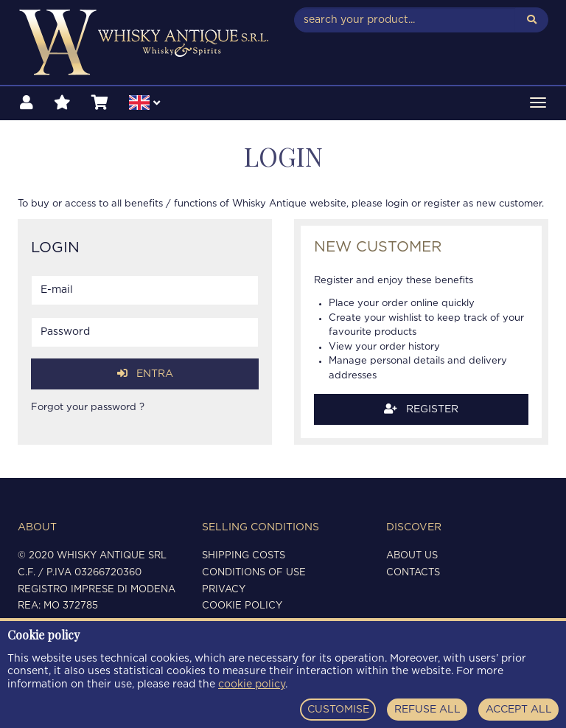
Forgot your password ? (88, 408)
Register (421, 409)
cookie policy (252, 684)
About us (412, 556)
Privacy (224, 590)
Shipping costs (244, 556)
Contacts (413, 573)
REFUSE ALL (427, 710)
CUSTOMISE (338, 710)
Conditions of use (254, 573)
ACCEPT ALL (519, 710)
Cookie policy (242, 606)
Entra (145, 374)
